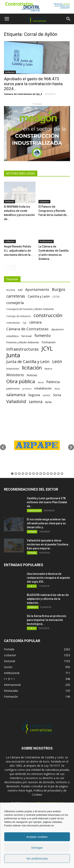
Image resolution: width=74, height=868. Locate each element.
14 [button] (58, 474)
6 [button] (30, 474)
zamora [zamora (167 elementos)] (36, 402)
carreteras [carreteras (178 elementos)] (16, 296)
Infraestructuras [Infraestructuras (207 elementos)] (22, 349)
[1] (37, 7)
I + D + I (32, 586)
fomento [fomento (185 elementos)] (43, 336)
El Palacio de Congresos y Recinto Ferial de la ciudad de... (54, 211)
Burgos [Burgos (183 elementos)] (59, 289)
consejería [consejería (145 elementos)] (15, 303)
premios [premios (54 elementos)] (27, 389)
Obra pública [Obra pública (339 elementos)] (21, 381)
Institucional (46, 241)
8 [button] (37, 474)
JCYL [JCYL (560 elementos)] (47, 349)
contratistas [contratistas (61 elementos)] (13, 323)
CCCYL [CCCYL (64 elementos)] (56, 297)
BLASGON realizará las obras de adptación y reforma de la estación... (48, 599)
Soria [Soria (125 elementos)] (57, 395)
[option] (37, 445)
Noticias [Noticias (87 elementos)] (32, 375)
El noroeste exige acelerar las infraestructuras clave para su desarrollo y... (46, 523)
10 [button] (44, 474)
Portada (32, 532)
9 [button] (41, 474)
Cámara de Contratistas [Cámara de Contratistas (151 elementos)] (27, 329)
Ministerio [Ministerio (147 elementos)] (15, 375)
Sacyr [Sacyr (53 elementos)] (57, 389)
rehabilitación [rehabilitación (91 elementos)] (43, 388)
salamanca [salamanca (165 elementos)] (16, 395)
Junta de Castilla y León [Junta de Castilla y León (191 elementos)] (28, 362)
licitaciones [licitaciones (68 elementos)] (13, 369)
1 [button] (12, 474)
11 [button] (48, 474)
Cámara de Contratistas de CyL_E (23, 94)
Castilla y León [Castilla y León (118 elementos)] (39, 296)
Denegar (37, 848)
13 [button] (55, 474)
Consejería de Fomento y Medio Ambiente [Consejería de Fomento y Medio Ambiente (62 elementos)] (30, 309)
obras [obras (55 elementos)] (41, 382)
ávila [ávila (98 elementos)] (48, 402)
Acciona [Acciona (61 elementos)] (11, 290)
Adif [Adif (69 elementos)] (20, 290)
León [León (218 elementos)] (57, 361)
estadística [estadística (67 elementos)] (12, 336)
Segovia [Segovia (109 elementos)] (34, 395)
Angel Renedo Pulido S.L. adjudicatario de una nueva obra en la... (18, 251)
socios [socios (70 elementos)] (46, 395)
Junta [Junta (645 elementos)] (13, 355)
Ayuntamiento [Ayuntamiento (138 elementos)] (37, 290)
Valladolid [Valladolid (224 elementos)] (16, 401)
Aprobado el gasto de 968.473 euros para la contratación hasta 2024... (33, 84)
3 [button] (19, 474)
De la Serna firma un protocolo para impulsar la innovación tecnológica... (47, 620)
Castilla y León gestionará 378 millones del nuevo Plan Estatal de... (47, 502)
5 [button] (26, 474)
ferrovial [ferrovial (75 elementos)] (26, 336)
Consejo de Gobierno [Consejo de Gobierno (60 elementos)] (19, 316)
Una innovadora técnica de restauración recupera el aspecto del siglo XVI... (48, 578)
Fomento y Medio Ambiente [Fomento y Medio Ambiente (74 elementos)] (23, 342)
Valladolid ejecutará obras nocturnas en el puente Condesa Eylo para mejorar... (48, 544)
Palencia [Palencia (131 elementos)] (53, 382)
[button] (68, 19)
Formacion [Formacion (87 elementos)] (49, 342)
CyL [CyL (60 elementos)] (25, 323)
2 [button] (16, 474)
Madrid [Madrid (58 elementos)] (48, 369)
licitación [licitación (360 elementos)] (32, 368)
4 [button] (23, 474)
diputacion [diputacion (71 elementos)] (58, 329)
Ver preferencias (37, 858)
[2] (37, 134)
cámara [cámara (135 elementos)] (36, 322)
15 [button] (62, 474)
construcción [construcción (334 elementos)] (48, 315)
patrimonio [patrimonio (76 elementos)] (13, 388)
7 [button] (34, 474)
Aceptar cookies (37, 837)
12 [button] (51, 474)
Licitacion (10, 72)
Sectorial (9, 202)
